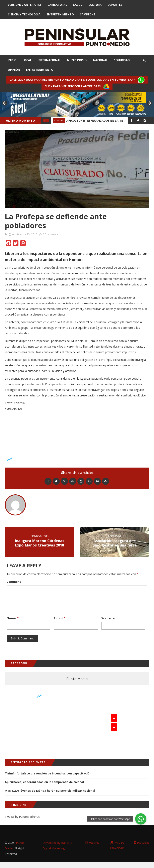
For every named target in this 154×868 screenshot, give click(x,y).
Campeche (87, 14)
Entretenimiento (60, 14)
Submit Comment (22, 638)
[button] (141, 819)
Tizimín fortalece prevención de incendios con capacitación (48, 773)
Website (108, 618)
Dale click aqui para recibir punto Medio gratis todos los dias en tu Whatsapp (77, 80)
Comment (14, 582)
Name (13, 618)
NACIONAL (100, 60)
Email (60, 618)
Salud (78, 5)
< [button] (5, 103)
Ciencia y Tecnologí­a (24, 14)
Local (59, 120)
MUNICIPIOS (75, 60)
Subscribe (142, 843)
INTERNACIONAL (49, 60)
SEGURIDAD (122, 60)
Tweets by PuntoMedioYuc (22, 817)
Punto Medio (77, 679)
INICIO (12, 60)
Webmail (92, 843)
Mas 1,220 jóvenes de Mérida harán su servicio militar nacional (50, 791)
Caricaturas (57, 5)
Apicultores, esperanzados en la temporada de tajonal (44, 782)
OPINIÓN (14, 70)
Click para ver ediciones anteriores (77, 87)
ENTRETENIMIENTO (40, 70)
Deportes (115, 5)
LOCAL (27, 60)
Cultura (95, 5)
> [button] (149, 103)
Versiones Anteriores (25, 5)
